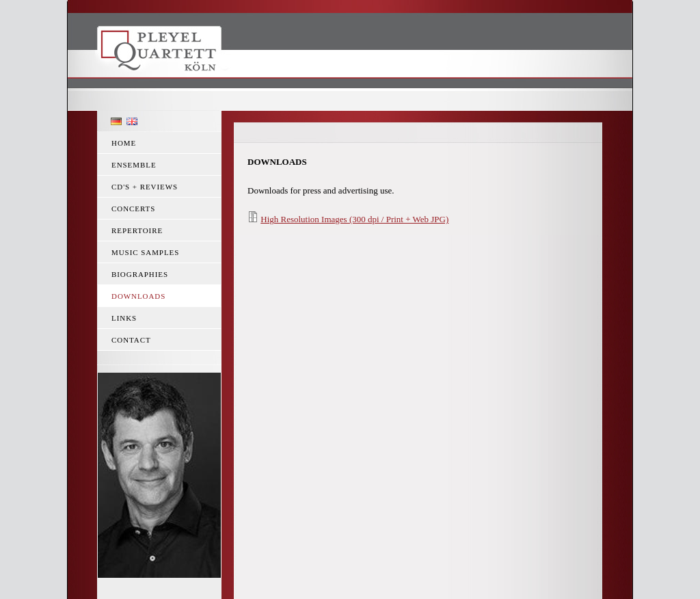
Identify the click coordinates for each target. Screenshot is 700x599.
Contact (131, 340)
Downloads (138, 296)
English (132, 121)
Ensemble (134, 165)
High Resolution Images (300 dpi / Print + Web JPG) (354, 219)
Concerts (133, 209)
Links (124, 318)
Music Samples (145, 252)
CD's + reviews (145, 187)
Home (124, 143)
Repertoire (137, 230)
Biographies (140, 274)
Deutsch (116, 121)
